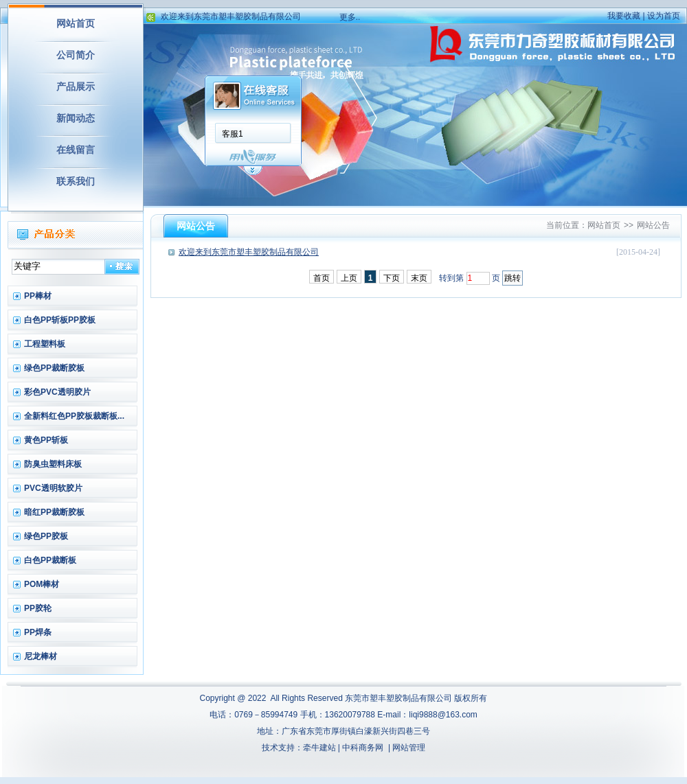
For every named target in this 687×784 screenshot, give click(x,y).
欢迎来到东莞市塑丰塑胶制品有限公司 (231, 21)
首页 (322, 278)
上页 (349, 278)
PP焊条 (38, 632)
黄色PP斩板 (46, 440)
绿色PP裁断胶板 (54, 368)
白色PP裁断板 (50, 560)
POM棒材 (42, 584)
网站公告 (653, 225)
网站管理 (409, 748)
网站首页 (76, 23)
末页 (419, 278)
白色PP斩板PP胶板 (60, 320)
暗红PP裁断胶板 (54, 512)
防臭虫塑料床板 (53, 464)
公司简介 (76, 55)
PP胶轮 (38, 608)
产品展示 (76, 87)
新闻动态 (76, 118)
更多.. (350, 17)
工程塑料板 (45, 344)
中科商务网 (363, 748)
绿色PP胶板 (46, 536)
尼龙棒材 (41, 656)
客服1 (233, 134)
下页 (392, 278)
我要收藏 (624, 16)
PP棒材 (38, 296)
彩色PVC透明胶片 (57, 392)
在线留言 (76, 150)
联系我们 (76, 181)
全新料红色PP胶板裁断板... (74, 416)
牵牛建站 (319, 748)
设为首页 (664, 16)
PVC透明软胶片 (53, 488)
